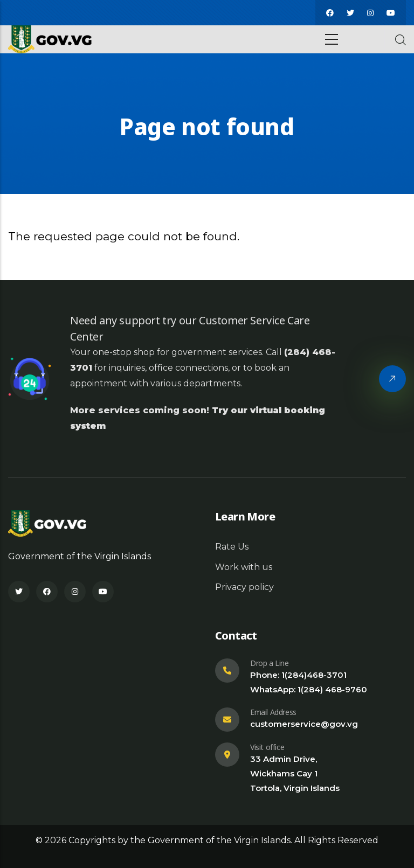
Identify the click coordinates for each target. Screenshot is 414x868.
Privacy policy (244, 587)
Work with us (244, 567)
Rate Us (232, 547)
